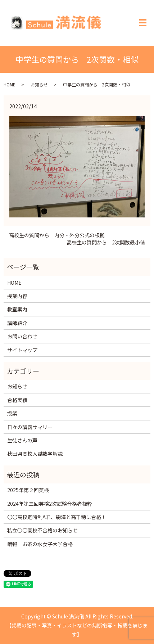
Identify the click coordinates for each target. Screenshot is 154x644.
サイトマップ (22, 350)
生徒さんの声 (22, 440)
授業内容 (17, 296)
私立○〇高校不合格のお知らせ (42, 530)
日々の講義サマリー (30, 427)
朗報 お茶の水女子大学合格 (40, 544)
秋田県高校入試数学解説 (35, 454)
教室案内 (17, 309)
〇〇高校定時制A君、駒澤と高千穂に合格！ (57, 517)
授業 (12, 413)
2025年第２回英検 (28, 490)
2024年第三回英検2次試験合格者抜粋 (50, 504)
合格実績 (17, 400)
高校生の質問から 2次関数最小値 (106, 242)
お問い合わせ (22, 336)
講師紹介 (17, 323)
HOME (10, 84)
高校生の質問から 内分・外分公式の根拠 (57, 235)
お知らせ (39, 84)
